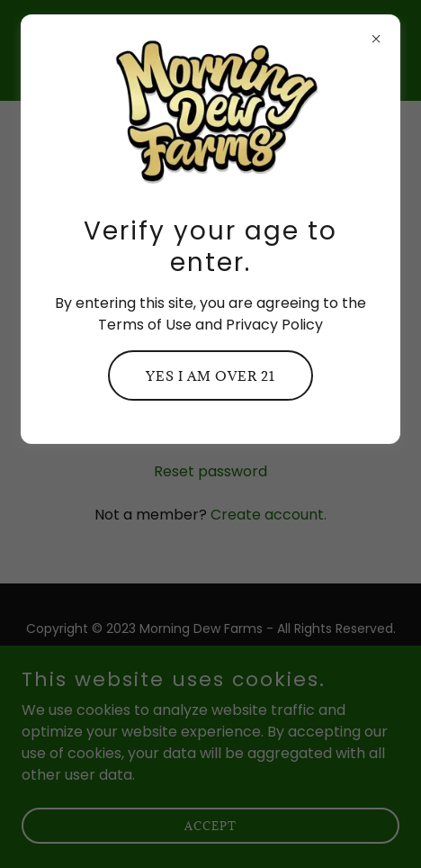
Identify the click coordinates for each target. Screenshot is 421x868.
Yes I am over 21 (210, 376)
